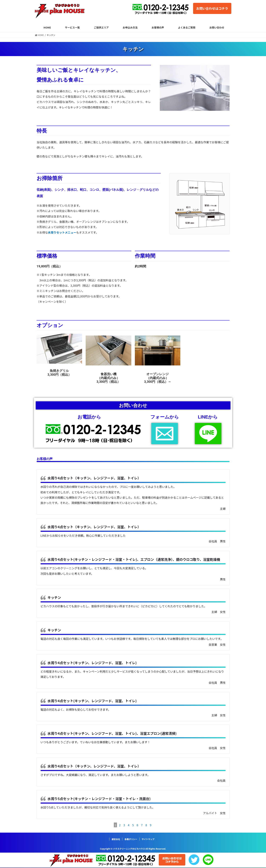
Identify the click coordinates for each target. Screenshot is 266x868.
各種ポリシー (131, 839)
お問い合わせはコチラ (212, 8)
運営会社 (116, 839)
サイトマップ (148, 839)
